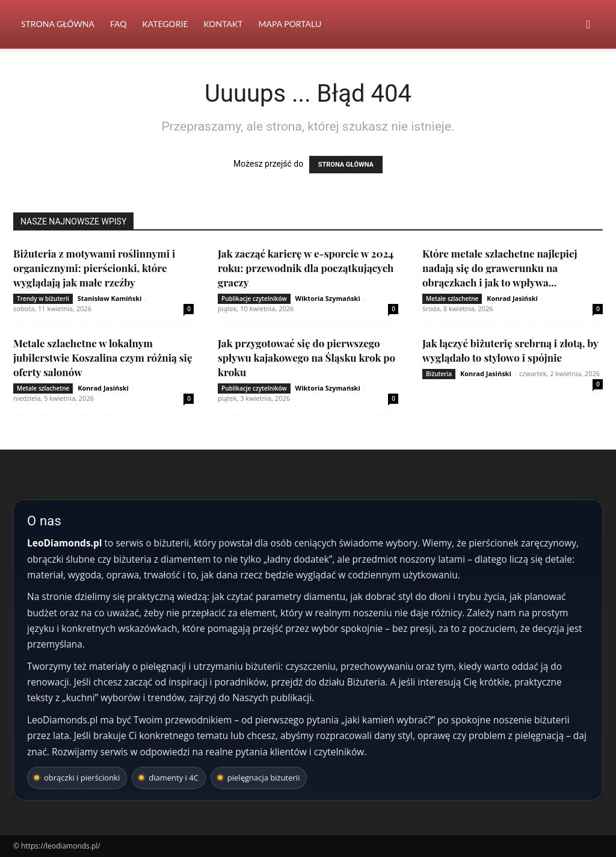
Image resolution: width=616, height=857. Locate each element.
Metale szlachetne (452, 299)
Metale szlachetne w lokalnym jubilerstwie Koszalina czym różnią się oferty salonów (103, 357)
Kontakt (223, 24)
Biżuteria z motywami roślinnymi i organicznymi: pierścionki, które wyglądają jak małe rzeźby (94, 268)
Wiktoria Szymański (328, 298)
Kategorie (165, 24)
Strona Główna (58, 24)
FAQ (119, 24)
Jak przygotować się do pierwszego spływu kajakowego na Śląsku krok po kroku (306, 357)
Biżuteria (439, 374)
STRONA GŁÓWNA (346, 165)
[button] (588, 25)
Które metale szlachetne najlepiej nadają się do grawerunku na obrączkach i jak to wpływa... (500, 268)
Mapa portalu (290, 24)
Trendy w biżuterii (43, 299)
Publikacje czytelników (254, 299)
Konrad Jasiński (512, 298)
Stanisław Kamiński (110, 298)
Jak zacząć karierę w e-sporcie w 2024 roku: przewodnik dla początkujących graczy (306, 268)
